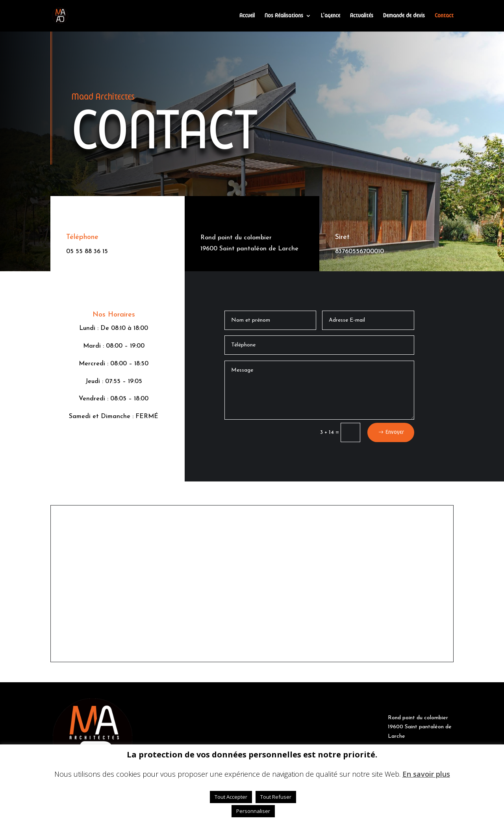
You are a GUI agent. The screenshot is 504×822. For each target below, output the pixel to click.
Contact (444, 16)
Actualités (362, 16)
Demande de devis (404, 16)
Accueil (247, 16)
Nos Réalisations (284, 16)
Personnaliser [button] (253, 811)
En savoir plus (426, 774)
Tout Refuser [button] (276, 797)
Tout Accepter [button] (231, 797)
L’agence (331, 16)
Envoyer (395, 432)
